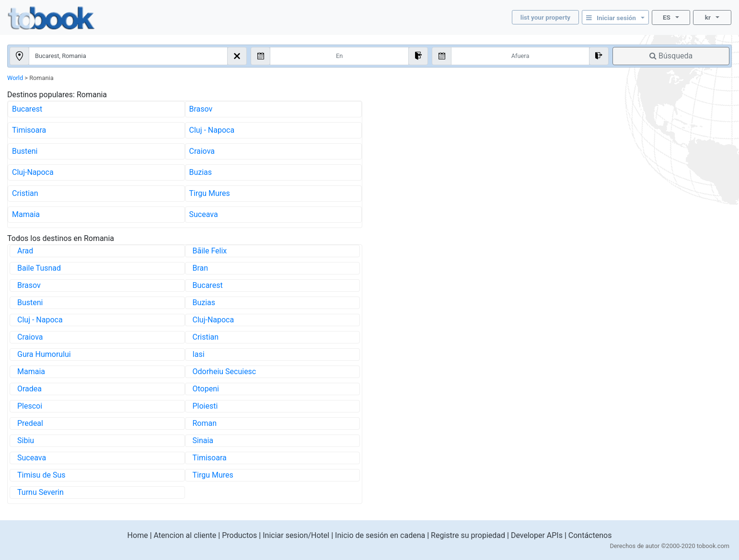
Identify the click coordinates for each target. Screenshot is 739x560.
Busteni (25, 151)
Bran (201, 268)
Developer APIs (537, 535)
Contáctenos (590, 535)
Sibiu (26, 440)
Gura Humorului (44, 354)
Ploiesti (205, 406)
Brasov (201, 109)
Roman (205, 423)
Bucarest (27, 109)
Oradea (29, 389)
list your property (545, 17)
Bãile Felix (210, 251)
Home (138, 535)
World (15, 78)
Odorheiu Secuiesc (225, 371)
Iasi (199, 354)
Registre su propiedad (468, 535)
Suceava (204, 214)
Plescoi (30, 406)
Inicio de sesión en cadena (380, 535)
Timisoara (29, 130)
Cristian (25, 193)
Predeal (30, 423)
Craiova (202, 151)
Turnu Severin (40, 492)
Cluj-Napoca (33, 172)
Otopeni (206, 389)
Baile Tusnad (39, 268)
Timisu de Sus (41, 475)
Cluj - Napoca (212, 130)
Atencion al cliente (185, 535)
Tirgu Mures (210, 193)
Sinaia (203, 440)
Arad (25, 251)
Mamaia (26, 214)
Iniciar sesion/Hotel (296, 535)
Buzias (201, 172)
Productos (239, 535)
